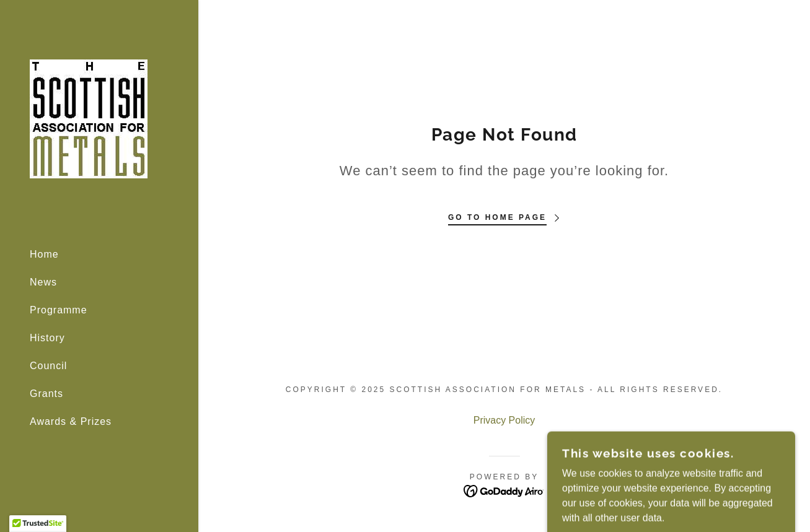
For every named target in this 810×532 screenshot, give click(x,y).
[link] (89, 118)
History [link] (47, 338)
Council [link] (48, 366)
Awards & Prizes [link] (71, 421)
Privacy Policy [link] (504, 420)
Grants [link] (46, 394)
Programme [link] (59, 310)
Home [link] (44, 254)
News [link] (43, 282)
